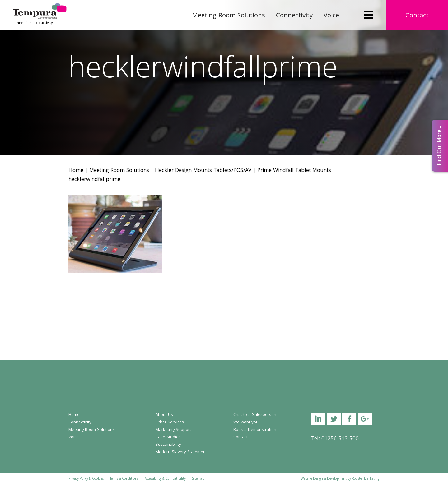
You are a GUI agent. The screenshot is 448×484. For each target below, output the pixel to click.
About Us (164, 415)
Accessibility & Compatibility (165, 479)
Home (76, 171)
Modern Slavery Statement (181, 452)
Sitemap (198, 479)
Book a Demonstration (255, 430)
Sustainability (168, 445)
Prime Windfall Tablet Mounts (294, 171)
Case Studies (168, 437)
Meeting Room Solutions (229, 16)
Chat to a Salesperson (255, 415)
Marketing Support (173, 430)
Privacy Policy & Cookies (86, 479)
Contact (417, 16)
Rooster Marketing (366, 479)
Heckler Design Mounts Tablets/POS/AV (203, 171)
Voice (331, 16)
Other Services (170, 422)
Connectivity (294, 16)
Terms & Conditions (124, 479)
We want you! (246, 422)
